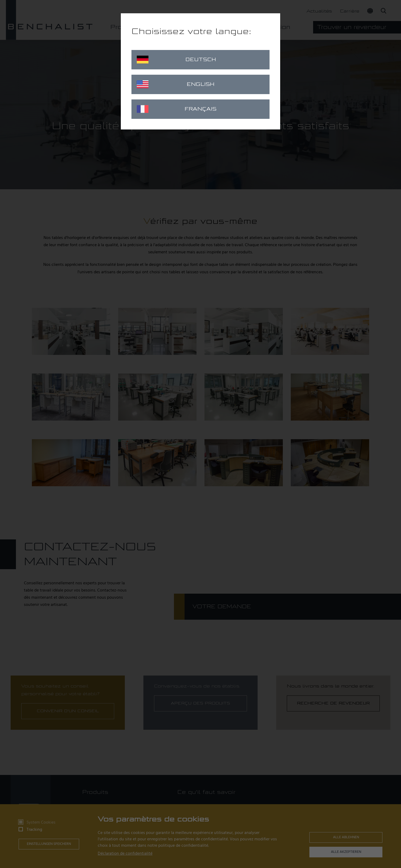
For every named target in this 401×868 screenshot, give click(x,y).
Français (177, 109)
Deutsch (176, 60)
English (176, 84)
